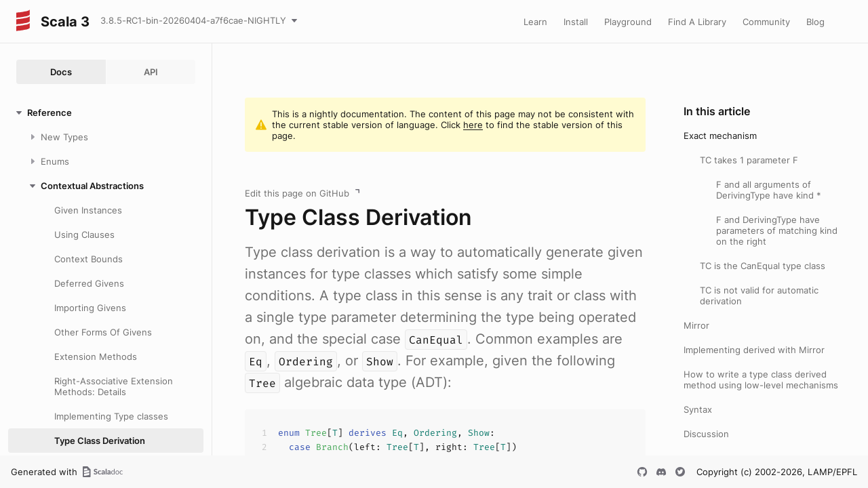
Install (576, 22)
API (151, 72)
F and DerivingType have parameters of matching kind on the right (777, 230)
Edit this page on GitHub (297, 193)
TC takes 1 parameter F (749, 160)
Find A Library (697, 22)
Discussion (706, 434)
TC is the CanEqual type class (763, 266)
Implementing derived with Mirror (754, 350)
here (473, 125)
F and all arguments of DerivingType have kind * (769, 190)
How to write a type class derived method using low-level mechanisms (761, 380)
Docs (61, 72)
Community (766, 22)
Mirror (696, 325)
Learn (535, 22)
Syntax (698, 409)
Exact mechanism (720, 136)
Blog (815, 22)
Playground (628, 22)
